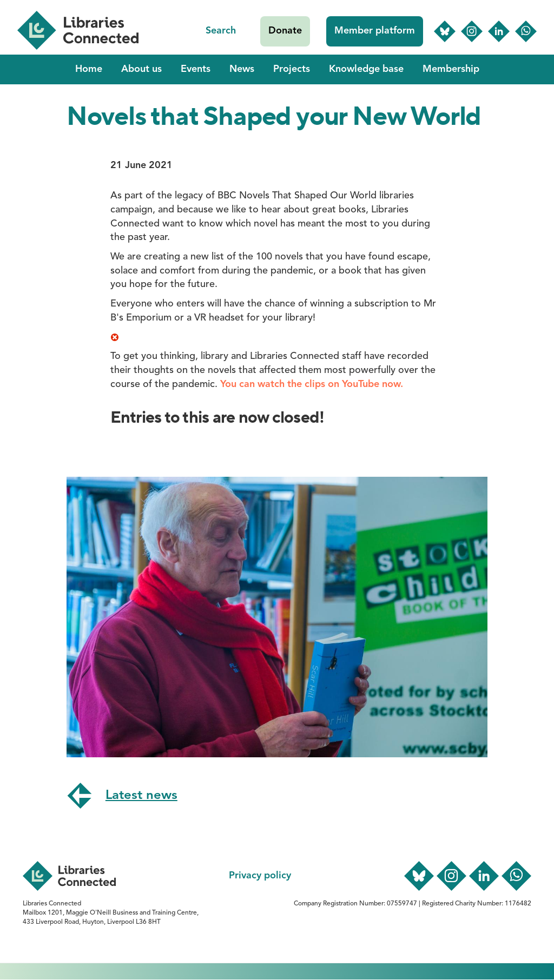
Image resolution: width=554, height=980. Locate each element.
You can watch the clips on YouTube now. (312, 384)
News (242, 69)
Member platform (375, 31)
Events (196, 69)
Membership (451, 69)
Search (221, 31)
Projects (292, 69)
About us (141, 69)
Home (89, 69)
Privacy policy (260, 876)
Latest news (141, 796)
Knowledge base (366, 69)
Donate (285, 31)
